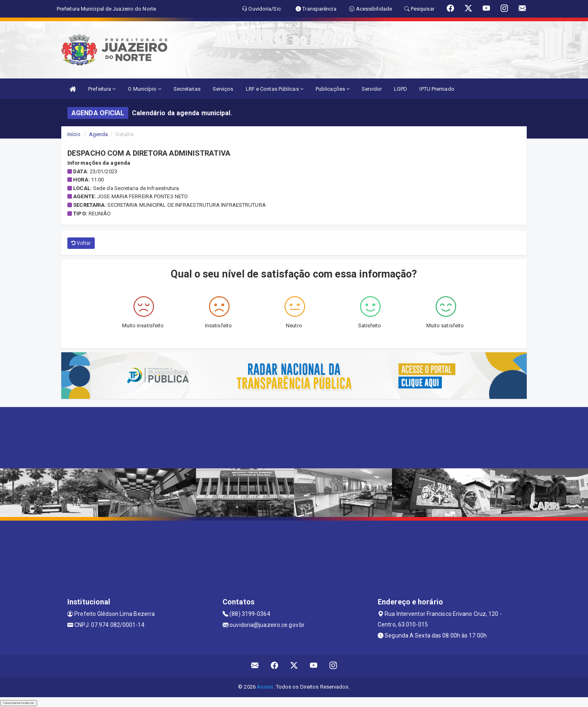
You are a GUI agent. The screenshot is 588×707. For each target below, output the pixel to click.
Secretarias (187, 89)
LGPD (401, 89)
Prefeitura (102, 89)
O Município (144, 89)
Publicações (333, 89)
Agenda (99, 134)
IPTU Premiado (437, 89)
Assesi (265, 687)
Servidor (372, 89)
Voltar (81, 243)
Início (74, 134)
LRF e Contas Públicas (275, 89)
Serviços (223, 89)
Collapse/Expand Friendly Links (19, 703)
